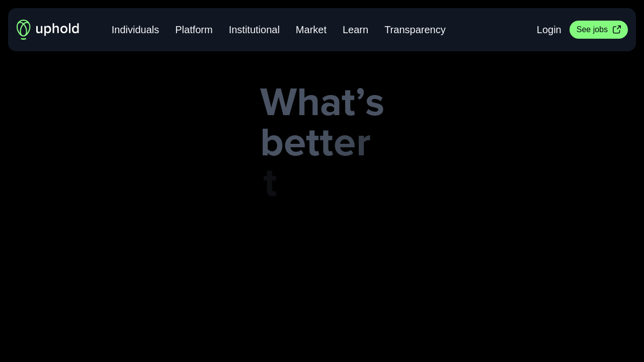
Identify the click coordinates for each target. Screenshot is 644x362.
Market (311, 30)
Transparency (415, 30)
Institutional (254, 30)
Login (549, 30)
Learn (355, 30)
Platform (194, 30)
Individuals (136, 30)
